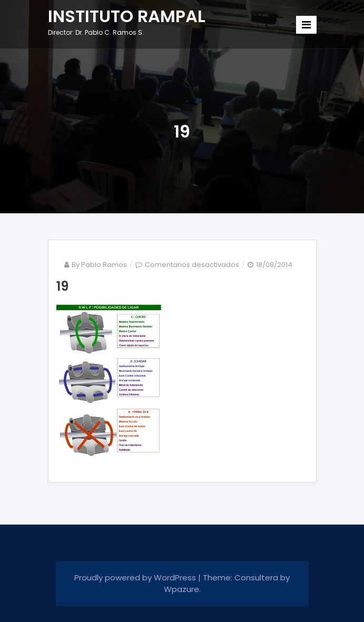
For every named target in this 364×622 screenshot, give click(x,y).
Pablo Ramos (104, 265)
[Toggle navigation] (306, 25)
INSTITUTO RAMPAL (127, 16)
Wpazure (181, 589)
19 (62, 286)
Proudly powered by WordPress (136, 577)
